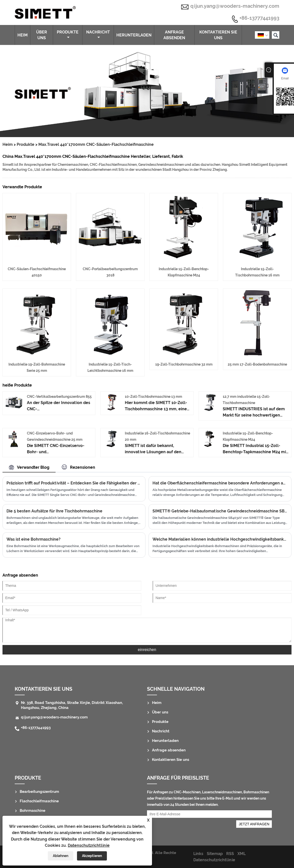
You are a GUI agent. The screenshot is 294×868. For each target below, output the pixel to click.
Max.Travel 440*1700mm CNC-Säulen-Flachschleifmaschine (96, 144)
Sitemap (215, 854)
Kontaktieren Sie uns (218, 35)
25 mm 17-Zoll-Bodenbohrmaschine (257, 364)
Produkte (68, 34)
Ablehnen (61, 856)
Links (198, 854)
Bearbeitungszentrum (39, 792)
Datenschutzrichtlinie (89, 845)
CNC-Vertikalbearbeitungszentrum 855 (59, 397)
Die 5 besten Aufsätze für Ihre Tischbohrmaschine (54, 511)
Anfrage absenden (174, 35)
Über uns (42, 35)
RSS (230, 854)
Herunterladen (134, 35)
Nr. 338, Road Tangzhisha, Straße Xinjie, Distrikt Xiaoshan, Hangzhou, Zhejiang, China (72, 705)
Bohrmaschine (33, 811)
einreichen (147, 650)
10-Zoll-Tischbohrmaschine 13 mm (153, 397)
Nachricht (98, 34)
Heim (23, 35)
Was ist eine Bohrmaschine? (34, 539)
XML (242, 854)
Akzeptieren (92, 856)
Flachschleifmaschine (39, 801)
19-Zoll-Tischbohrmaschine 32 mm (184, 364)
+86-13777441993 (259, 18)
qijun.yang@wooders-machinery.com (235, 6)
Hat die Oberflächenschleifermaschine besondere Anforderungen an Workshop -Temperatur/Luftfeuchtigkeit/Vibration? (220, 483)
